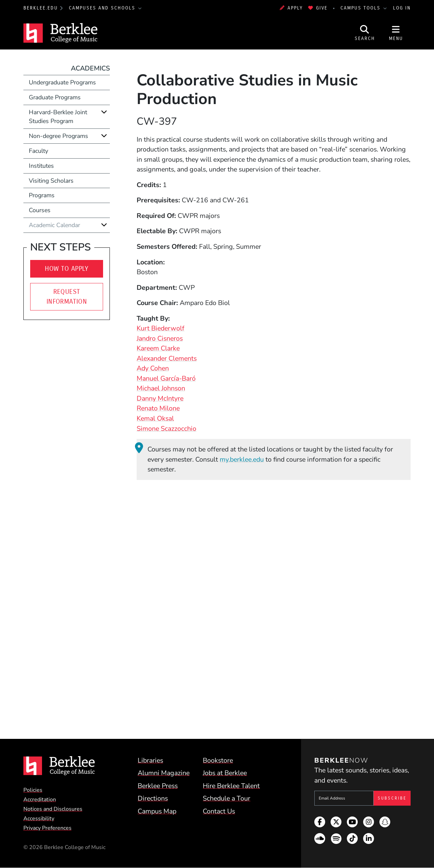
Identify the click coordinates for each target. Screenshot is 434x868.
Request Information (67, 297)
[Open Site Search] (365, 33)
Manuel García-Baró (166, 378)
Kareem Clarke (158, 348)
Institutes (41, 166)
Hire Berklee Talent (231, 786)
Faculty (38, 151)
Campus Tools (361, 8)
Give (318, 8)
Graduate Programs (55, 97)
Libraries (150, 760)
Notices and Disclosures (53, 809)
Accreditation (40, 800)
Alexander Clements (167, 358)
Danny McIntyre (160, 398)
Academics (90, 68)
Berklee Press (158, 786)
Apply (291, 8)
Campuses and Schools (103, 8)
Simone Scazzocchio (166, 429)
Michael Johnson (161, 388)
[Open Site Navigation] (396, 33)
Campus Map (157, 811)
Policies (33, 790)
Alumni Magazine (164, 773)
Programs (42, 195)
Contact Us (219, 811)
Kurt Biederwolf (161, 328)
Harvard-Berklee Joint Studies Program (58, 117)
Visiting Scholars (51, 181)
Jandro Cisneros (160, 338)
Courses (40, 210)
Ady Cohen (153, 368)
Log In (402, 8)
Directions (153, 798)
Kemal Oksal (155, 418)
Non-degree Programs (58, 136)
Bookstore (218, 760)
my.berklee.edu (242, 459)
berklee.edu (41, 8)
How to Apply (67, 269)
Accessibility (39, 819)
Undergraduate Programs (62, 82)
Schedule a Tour (226, 798)
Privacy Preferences (47, 828)
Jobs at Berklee (225, 773)
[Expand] (104, 112)
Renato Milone (158, 408)
